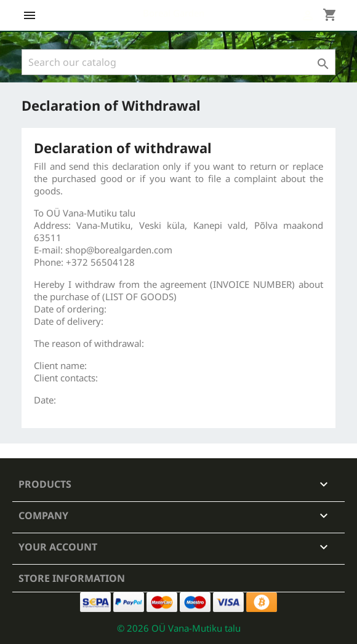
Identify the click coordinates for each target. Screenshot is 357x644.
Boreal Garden (174, 13)
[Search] (178, 62)
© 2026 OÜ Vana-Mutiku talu (179, 628)
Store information (72, 578)
